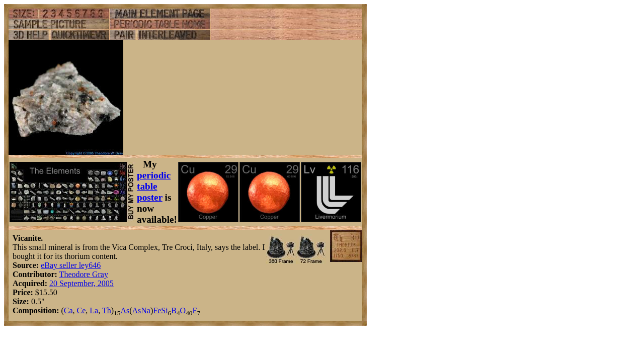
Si (164, 310)
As (125, 310)
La (94, 310)
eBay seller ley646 (71, 265)
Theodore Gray (84, 274)
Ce (82, 310)
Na (146, 310)
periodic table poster (154, 186)
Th (107, 310)
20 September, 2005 (82, 283)
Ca (68, 310)
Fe (157, 310)
